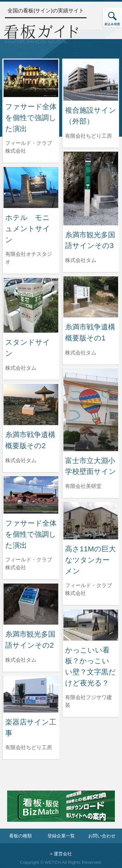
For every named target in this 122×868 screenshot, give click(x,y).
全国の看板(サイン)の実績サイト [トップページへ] (46, 11)
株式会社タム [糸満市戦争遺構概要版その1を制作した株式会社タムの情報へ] (81, 353)
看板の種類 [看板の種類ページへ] (20, 836)
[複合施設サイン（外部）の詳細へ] (91, 80)
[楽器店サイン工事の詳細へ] (31, 694)
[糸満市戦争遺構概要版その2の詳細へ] (31, 404)
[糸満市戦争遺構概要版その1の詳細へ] (91, 296)
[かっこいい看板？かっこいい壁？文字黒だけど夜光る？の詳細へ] (91, 625)
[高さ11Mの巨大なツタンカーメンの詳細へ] (91, 520)
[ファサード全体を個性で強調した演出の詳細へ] (31, 78)
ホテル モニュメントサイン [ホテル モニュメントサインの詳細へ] (28, 228)
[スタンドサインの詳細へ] (31, 305)
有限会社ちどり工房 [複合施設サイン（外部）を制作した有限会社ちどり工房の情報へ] (88, 136)
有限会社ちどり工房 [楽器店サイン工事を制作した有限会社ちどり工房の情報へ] (29, 747)
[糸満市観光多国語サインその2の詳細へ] (31, 604)
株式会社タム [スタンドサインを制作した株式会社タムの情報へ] (21, 368)
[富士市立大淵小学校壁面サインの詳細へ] (91, 410)
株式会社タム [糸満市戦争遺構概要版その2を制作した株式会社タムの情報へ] (21, 460)
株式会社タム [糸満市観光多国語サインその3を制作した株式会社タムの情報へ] (81, 260)
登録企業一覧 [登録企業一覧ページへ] (61, 836)
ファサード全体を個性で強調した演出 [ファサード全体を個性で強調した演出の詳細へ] (31, 117)
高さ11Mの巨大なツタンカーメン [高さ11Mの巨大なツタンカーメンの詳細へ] (90, 560)
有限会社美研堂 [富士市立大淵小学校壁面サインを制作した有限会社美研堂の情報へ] (83, 486)
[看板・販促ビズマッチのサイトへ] (61, 811)
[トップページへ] (41, 33)
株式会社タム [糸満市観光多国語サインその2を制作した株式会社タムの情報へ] (21, 660)
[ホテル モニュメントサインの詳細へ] (31, 187)
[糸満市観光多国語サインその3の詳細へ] (91, 188)
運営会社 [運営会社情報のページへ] (63, 854)
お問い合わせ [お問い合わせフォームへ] (102, 836)
